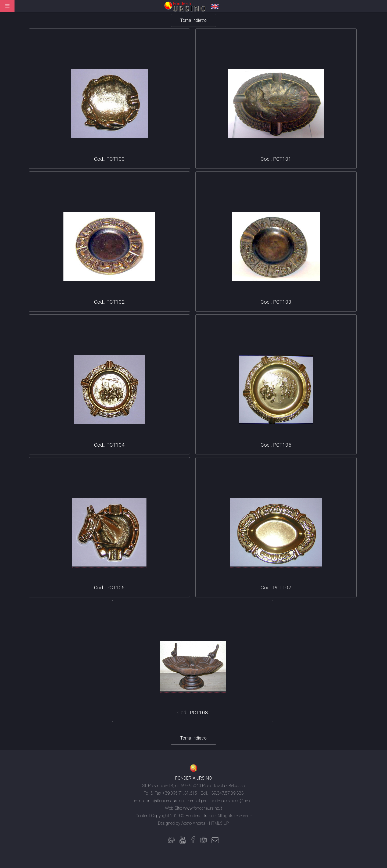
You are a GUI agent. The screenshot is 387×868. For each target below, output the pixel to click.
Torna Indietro (193, 20)
